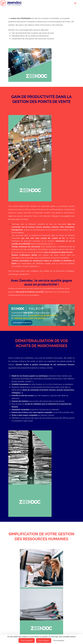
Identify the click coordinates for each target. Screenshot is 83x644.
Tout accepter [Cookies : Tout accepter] (27, 641)
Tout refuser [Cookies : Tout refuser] (44, 641)
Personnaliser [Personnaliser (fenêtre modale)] (59, 641)
